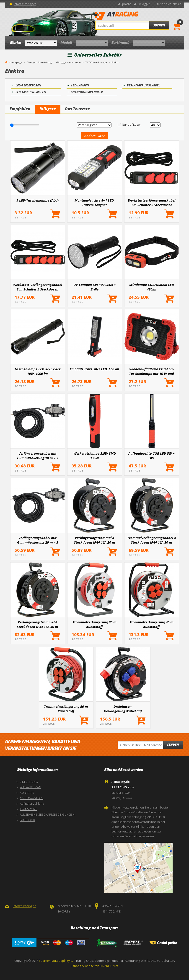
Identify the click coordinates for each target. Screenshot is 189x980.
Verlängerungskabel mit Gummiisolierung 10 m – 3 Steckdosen (38, 456)
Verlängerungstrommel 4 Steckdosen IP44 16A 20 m (94, 540)
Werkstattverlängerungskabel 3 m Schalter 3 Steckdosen (152, 202)
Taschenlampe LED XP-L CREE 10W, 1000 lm (38, 371)
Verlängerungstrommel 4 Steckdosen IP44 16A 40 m (38, 624)
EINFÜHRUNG (29, 782)
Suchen (159, 25)
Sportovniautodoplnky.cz (56, 961)
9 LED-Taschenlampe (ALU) (38, 200)
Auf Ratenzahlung (32, 804)
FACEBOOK (27, 820)
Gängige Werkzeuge (68, 62)
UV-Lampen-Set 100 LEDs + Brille (95, 287)
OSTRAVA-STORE (32, 798)
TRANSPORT (28, 809)
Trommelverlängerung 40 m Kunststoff (151, 624)
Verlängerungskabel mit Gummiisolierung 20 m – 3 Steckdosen (38, 540)
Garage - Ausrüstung (39, 62)
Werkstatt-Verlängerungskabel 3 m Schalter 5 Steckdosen (38, 287)
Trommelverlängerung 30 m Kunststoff (94, 624)
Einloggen (144, 4)
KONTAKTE (27, 793)
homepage (16, 62)
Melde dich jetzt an (169, 4)
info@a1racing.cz (25, 4)
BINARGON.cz (109, 966)
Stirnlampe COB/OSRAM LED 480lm (152, 287)
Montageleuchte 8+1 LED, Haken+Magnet (95, 202)
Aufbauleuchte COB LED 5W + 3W (151, 456)
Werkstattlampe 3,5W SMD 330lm (95, 456)
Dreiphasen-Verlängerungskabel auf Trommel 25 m (123, 709)
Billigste (48, 109)
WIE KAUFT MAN (30, 787)
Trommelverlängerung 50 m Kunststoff (66, 709)
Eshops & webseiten (85, 966)
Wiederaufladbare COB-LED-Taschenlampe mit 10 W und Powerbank (151, 371)
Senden (173, 745)
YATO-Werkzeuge (96, 62)
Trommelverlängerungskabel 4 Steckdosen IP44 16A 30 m (151, 540)
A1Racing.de (131, 16)
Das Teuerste (77, 109)
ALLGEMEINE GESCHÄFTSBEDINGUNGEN (47, 814)
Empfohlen (20, 109)
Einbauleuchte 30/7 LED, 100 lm (94, 369)
